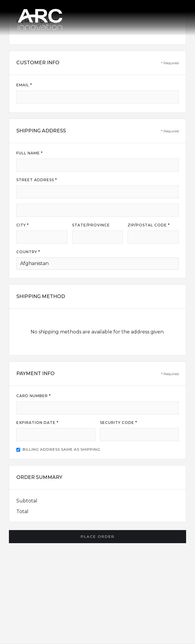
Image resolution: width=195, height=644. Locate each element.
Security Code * (119, 423)
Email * (24, 85)
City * (23, 225)
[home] (40, 18)
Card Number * (34, 396)
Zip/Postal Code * (149, 225)
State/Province (91, 225)
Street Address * (37, 180)
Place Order (98, 536)
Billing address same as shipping (61, 449)
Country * (28, 252)
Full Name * (30, 153)
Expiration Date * (37, 423)
